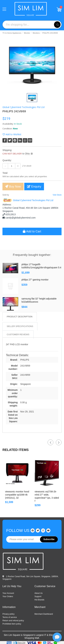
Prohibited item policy (12, 624)
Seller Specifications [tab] (20, 326)
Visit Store (57, 195)
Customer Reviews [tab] (18, 334)
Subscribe (49, 539)
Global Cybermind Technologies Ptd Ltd (23, 107)
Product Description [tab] (20, 317)
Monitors (36, 33)
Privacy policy (8, 614)
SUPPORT (38, 596)
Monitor (27, 33)
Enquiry (34, 187)
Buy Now (13, 187)
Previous (50, 442)
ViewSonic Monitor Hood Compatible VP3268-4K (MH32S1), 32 (17, 495)
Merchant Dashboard (44, 614)
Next (59, 442)
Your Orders (8, 596)
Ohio (28, 154)
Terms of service (10, 617)
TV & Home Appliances (12, 33)
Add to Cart (32, 231)
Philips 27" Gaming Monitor (35, 280)
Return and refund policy (13, 621)
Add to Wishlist (12, 134)
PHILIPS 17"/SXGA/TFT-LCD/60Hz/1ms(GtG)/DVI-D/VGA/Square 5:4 (41, 266)
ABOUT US (38, 593)
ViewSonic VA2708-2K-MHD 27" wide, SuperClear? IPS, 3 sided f (47, 496)
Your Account (8, 593)
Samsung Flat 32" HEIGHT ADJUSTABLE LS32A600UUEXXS (39, 300)
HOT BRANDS (39, 600)
